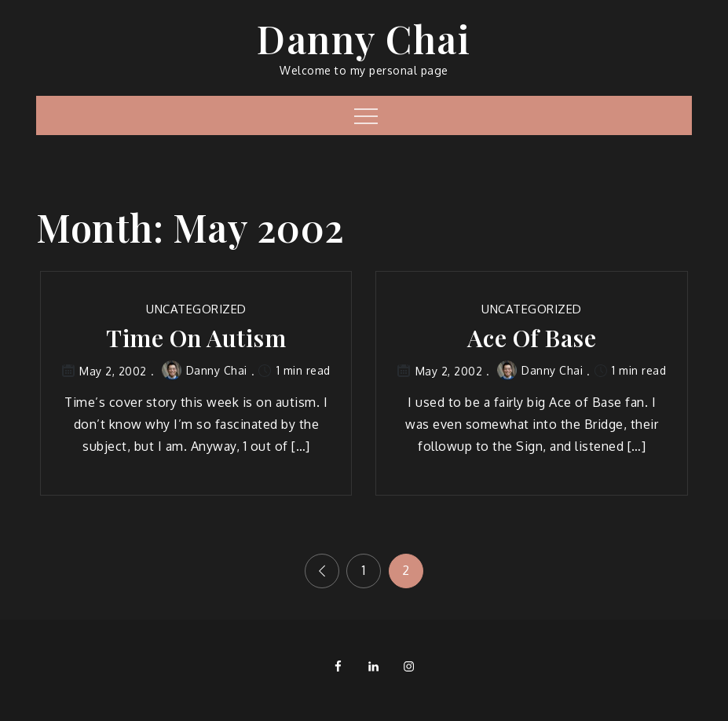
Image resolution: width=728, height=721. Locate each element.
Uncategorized (196, 309)
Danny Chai (364, 38)
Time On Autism (196, 338)
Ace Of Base (532, 338)
